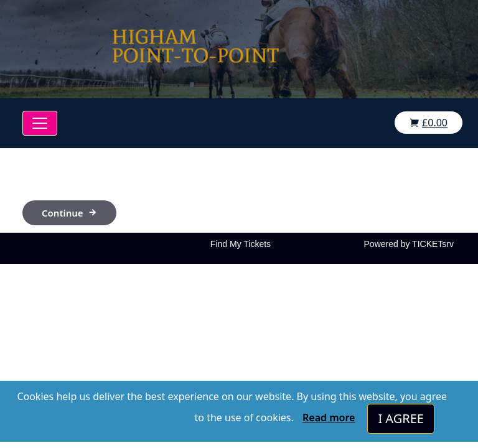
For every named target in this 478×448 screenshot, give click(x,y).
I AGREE (401, 418)
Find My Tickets (241, 244)
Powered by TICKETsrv (409, 244)
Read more (329, 418)
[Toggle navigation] (40, 123)
